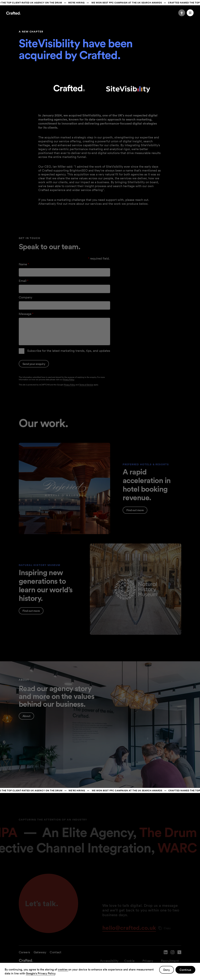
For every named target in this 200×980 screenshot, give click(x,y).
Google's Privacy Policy (40, 973)
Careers (24, 952)
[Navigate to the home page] (14, 14)
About (26, 716)
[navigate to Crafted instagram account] (172, 955)
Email (24, 281)
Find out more (135, 510)
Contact (56, 952)
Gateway (40, 952)
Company (25, 297)
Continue (185, 970)
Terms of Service (86, 385)
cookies (63, 969)
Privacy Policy (68, 379)
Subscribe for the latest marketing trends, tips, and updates (69, 351)
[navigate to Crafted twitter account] (179, 955)
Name (24, 264)
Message (26, 314)
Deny (167, 970)
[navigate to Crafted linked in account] (166, 955)
